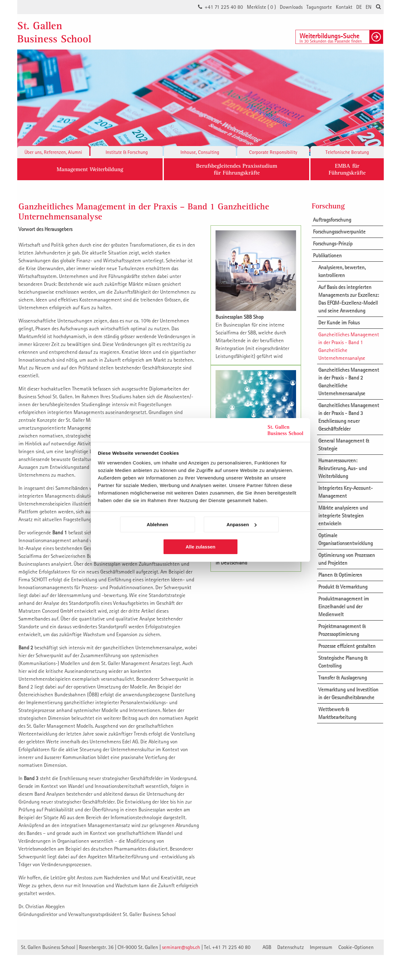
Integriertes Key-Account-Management (346, 492)
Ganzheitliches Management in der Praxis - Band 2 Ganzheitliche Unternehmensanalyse (349, 382)
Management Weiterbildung (90, 169)
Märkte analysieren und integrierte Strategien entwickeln (343, 516)
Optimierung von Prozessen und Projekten (347, 559)
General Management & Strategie (344, 445)
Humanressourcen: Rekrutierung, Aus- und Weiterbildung (343, 468)
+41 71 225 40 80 (224, 7)
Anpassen (242, 524)
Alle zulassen (200, 547)
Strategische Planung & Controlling (343, 662)
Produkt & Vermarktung (343, 587)
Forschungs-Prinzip (333, 244)
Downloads (291, 7)
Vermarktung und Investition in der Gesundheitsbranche (348, 693)
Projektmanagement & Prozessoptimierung (342, 630)
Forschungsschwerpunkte (339, 232)
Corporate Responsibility (273, 152)
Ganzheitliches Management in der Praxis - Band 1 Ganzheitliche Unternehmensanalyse (349, 346)
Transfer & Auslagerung (343, 678)
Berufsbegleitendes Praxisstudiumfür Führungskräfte (237, 169)
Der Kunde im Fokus (339, 322)
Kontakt (344, 7)
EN (369, 7)
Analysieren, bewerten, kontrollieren (342, 271)
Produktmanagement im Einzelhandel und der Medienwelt (344, 606)
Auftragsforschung (332, 220)
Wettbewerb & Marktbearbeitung (337, 713)
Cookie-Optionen (356, 947)
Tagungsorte (319, 7)
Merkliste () (261, 7)
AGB (267, 947)
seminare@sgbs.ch (181, 947)
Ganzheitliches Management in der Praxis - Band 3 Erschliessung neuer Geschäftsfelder (349, 417)
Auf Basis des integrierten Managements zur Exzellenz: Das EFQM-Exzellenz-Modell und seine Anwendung (349, 299)
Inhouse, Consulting (200, 152)
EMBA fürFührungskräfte (347, 169)
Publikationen (327, 255)
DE (359, 7)
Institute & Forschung (127, 152)
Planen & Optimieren (340, 575)
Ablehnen (157, 524)
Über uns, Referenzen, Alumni (53, 152)
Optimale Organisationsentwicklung (346, 539)
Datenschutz (291, 947)
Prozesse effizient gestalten (347, 646)
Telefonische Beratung (347, 152)
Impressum (321, 947)
